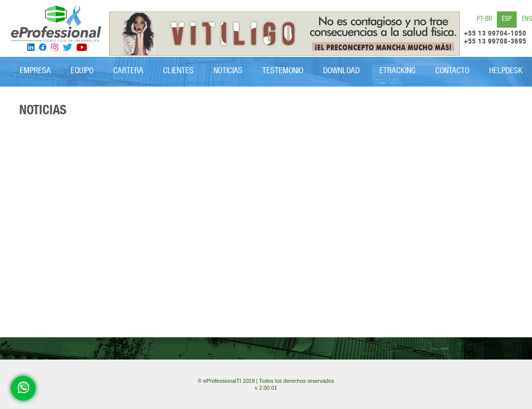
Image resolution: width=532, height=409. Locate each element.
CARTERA (128, 71)
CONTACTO (452, 71)
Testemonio (283, 71)
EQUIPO (82, 71)
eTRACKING (397, 71)
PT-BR (484, 19)
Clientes (178, 71)
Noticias (228, 71)
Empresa (35, 71)
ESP (507, 19)
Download (341, 71)
